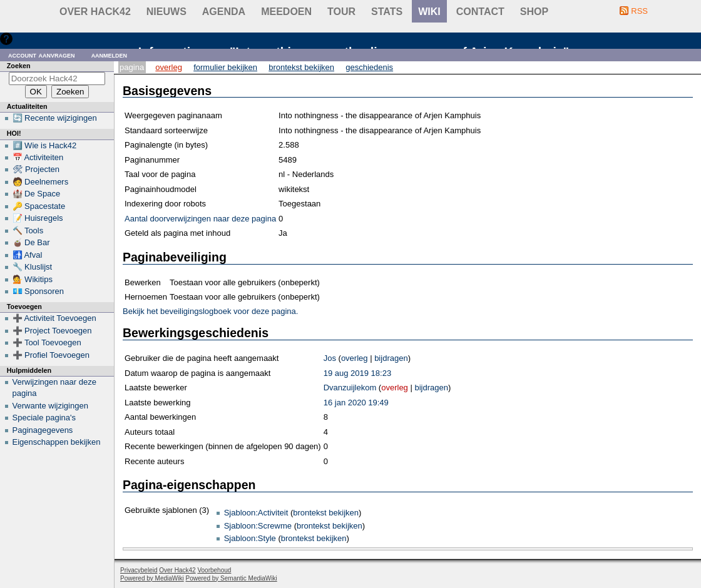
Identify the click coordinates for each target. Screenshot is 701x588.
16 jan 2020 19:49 (356, 403)
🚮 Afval (28, 255)
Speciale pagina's (44, 418)
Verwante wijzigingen (50, 406)
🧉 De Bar (31, 242)
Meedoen (286, 12)
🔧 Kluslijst (33, 267)
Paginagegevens (43, 430)
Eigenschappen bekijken (57, 442)
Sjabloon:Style (250, 538)
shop (534, 12)
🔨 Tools (28, 231)
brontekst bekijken (326, 513)
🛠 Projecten (36, 169)
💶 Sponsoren (38, 291)
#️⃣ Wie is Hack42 (45, 145)
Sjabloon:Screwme (258, 526)
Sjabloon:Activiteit (256, 513)
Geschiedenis (369, 67)
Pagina (132, 67)
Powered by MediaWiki (152, 578)
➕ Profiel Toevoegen (51, 355)
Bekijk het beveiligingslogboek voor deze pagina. (210, 311)
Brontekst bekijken (301, 67)
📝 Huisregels (38, 218)
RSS (639, 11)
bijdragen (391, 358)
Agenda (224, 12)
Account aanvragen (42, 55)
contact (480, 12)
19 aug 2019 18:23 (357, 373)
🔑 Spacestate (39, 206)
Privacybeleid (139, 570)
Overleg (169, 67)
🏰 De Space (37, 194)
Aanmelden (110, 55)
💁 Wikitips (33, 279)
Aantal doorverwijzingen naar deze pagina (200, 219)
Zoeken (19, 66)
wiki (429, 12)
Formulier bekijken (225, 67)
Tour (341, 12)
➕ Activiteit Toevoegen (54, 318)
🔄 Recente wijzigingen (55, 118)
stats (387, 12)
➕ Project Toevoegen (52, 331)
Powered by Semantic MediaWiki (232, 578)
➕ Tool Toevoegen (47, 342)
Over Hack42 (95, 12)
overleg (355, 358)
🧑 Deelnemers (41, 182)
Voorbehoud (214, 570)
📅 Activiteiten (38, 157)
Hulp (24, 38)
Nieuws (166, 12)
